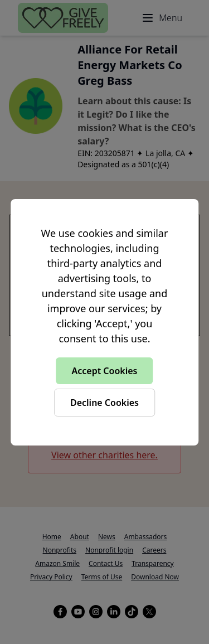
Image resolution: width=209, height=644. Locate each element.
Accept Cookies (105, 371)
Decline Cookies (104, 403)
